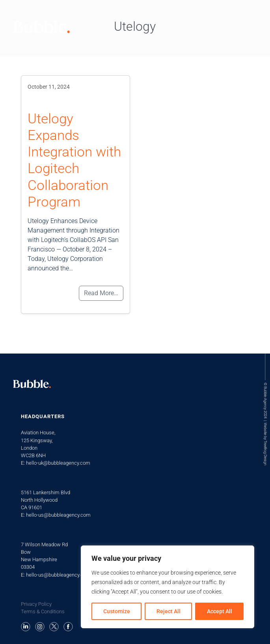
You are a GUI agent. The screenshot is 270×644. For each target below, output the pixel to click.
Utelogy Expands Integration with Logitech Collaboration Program (74, 160)
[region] (168, 587)
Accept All (220, 611)
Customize (117, 611)
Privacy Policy (36, 604)
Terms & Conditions (43, 611)
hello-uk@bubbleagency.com (58, 463)
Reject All (169, 611)
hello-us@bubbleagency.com (58, 515)
